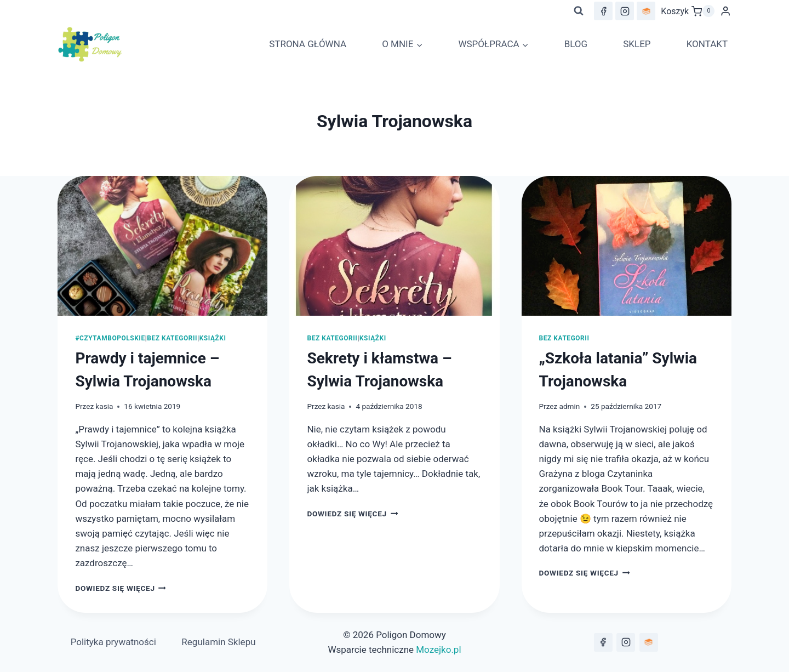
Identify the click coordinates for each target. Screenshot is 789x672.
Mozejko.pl (438, 650)
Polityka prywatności (113, 642)
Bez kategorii (172, 338)
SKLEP (637, 44)
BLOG (576, 44)
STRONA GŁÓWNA (308, 44)
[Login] (725, 11)
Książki (213, 338)
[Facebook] (603, 11)
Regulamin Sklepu (218, 642)
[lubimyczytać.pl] (649, 642)
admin (570, 406)
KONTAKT (707, 44)
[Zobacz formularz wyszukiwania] (579, 11)
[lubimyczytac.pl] (646, 11)
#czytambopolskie (110, 338)
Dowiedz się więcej (121, 588)
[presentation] (162, 246)
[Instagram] (625, 11)
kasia (104, 406)
